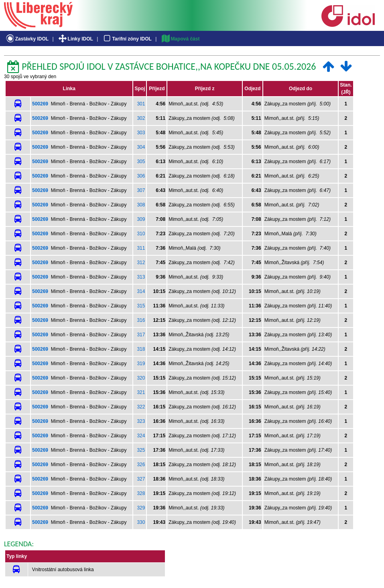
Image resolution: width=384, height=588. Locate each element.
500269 (40, 104)
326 (141, 465)
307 (141, 190)
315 (141, 306)
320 (141, 378)
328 (141, 493)
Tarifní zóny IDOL (127, 39)
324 (141, 436)
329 (141, 508)
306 (141, 176)
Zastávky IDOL (27, 39)
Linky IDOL (75, 39)
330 (141, 522)
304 (141, 147)
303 (141, 133)
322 (141, 407)
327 (141, 479)
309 (141, 219)
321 (141, 392)
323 (141, 421)
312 (141, 263)
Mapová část (180, 39)
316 (141, 320)
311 (141, 248)
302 (141, 118)
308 (141, 205)
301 (141, 104)
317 (141, 335)
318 (141, 349)
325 (141, 450)
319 (141, 364)
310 (141, 234)
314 (141, 291)
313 (141, 277)
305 (141, 162)
